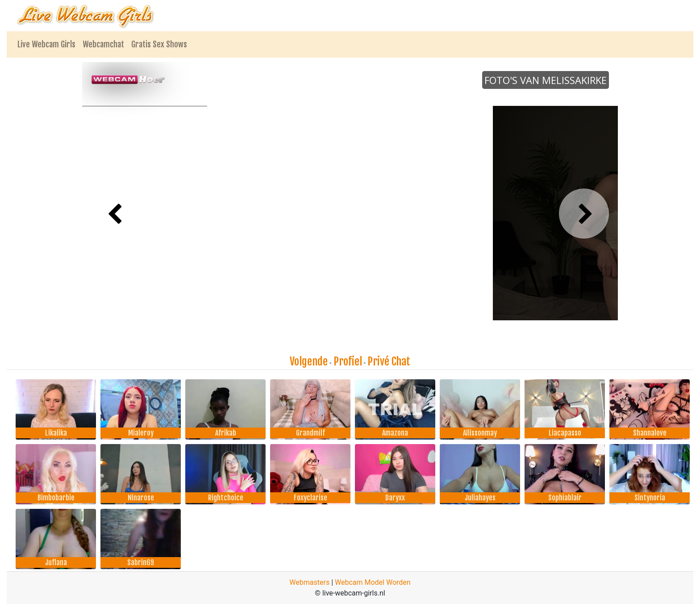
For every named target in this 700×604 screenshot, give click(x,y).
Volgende (309, 361)
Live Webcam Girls (46, 44)
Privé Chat (389, 361)
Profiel (348, 361)
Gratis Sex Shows (159, 44)
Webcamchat (103, 44)
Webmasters (309, 582)
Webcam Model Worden (373, 582)
